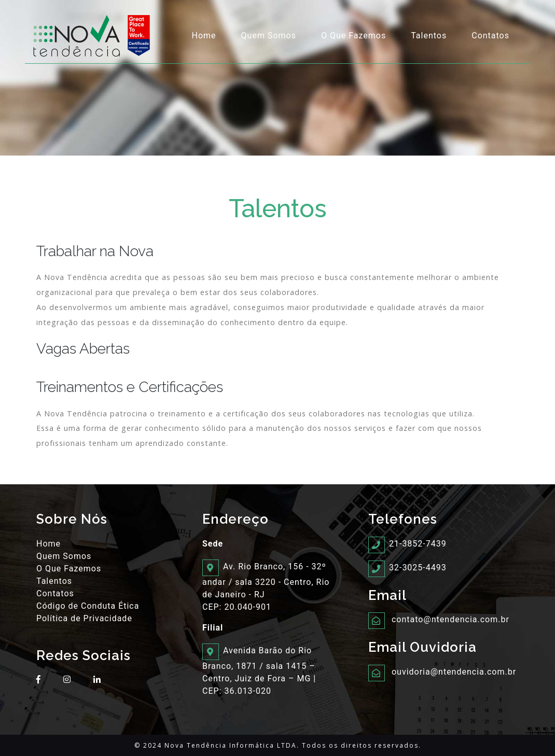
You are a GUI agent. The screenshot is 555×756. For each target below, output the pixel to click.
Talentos (429, 36)
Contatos (490, 36)
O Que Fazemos (353, 36)
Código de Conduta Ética (88, 606)
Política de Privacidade (84, 618)
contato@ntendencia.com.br (450, 619)
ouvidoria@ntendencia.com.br (454, 672)
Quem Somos (269, 36)
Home (204, 36)
